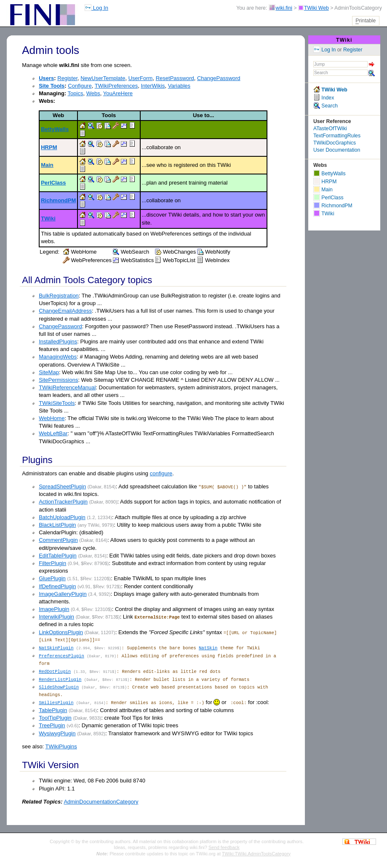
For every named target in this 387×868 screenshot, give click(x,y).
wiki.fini (284, 8)
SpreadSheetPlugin (62, 486)
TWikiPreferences (116, 86)
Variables (179, 86)
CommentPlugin (58, 540)
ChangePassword (219, 78)
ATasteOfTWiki (330, 129)
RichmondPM (58, 200)
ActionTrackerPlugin (63, 502)
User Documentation (337, 150)
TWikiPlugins (61, 745)
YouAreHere (118, 93)
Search (326, 106)
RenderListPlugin (60, 678)
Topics (76, 93)
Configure (80, 86)
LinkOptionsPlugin (61, 632)
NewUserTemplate (103, 78)
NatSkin (208, 648)
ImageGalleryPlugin (63, 594)
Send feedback (224, 846)
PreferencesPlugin (61, 655)
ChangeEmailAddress (65, 311)
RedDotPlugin (55, 671)
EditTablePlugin (58, 556)
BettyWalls (55, 129)
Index (324, 98)
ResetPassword (175, 78)
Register (67, 78)
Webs (93, 93)
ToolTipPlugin (55, 717)
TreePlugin (52, 724)
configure (161, 473)
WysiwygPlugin (57, 732)
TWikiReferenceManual (67, 387)
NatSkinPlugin (56, 648)
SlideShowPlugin (59, 686)
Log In (96, 8)
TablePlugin (53, 709)
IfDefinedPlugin (57, 586)
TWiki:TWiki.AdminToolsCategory (256, 852)
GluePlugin (52, 578)
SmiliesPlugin (56, 701)
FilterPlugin (52, 563)
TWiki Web (316, 8)
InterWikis (153, 86)
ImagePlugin (54, 609)
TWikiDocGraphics (335, 143)
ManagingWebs (58, 357)
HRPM (49, 147)
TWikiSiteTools (57, 403)
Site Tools (52, 86)
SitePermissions (58, 380)
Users (46, 78)
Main (47, 165)
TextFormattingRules (337, 136)
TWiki (48, 218)
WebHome (52, 418)
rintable (366, 21)
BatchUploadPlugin (62, 517)
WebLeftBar (53, 433)
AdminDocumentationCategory (101, 800)
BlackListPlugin (57, 525)
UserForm (141, 78)
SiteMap (49, 372)
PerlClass (53, 183)
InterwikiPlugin (56, 617)
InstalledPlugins (58, 342)
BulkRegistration (59, 296)
